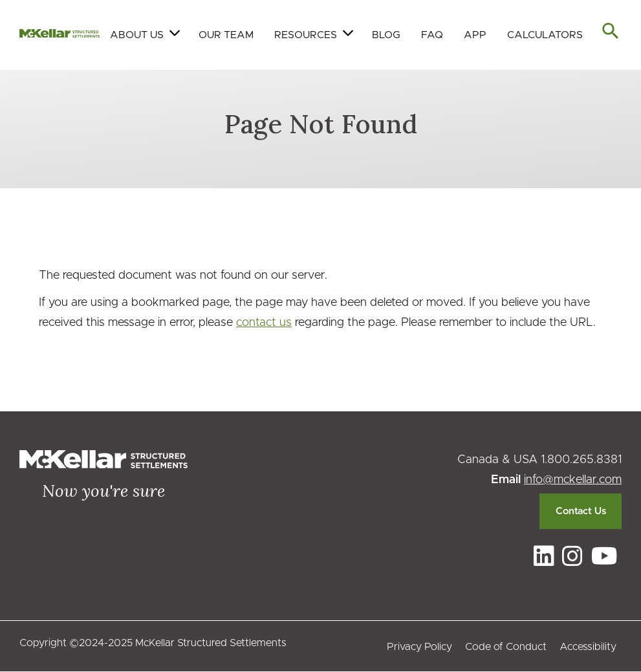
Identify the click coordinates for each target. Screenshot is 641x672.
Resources (306, 35)
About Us (137, 35)
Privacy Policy (419, 647)
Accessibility (588, 647)
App (475, 35)
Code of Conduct (506, 647)
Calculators (545, 35)
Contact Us (581, 511)
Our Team (226, 35)
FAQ (432, 35)
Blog (386, 35)
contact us (264, 323)
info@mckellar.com (573, 480)
